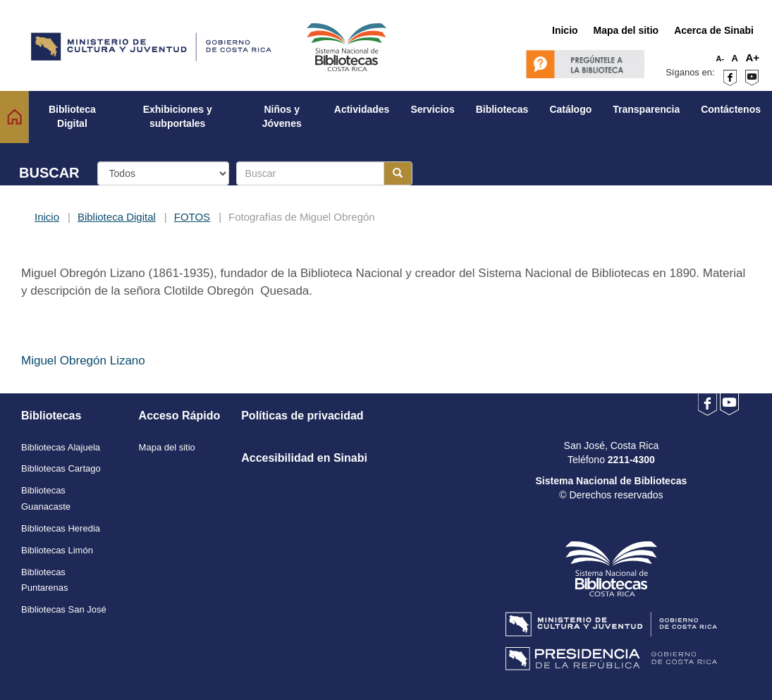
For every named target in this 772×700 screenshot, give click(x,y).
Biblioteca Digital (117, 217)
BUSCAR (49, 173)
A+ (752, 57)
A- (721, 59)
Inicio (47, 217)
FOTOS (192, 217)
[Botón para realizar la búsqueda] (398, 173)
